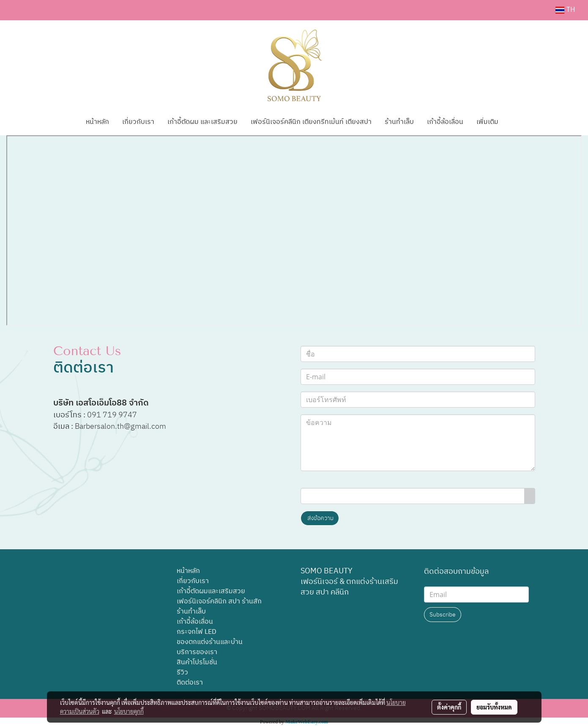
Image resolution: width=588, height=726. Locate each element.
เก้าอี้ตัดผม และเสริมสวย (202, 122)
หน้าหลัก (97, 122)
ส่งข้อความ (320, 518)
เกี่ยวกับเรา (138, 122)
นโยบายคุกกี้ (129, 711)
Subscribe (443, 615)
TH (565, 10)
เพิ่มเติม (487, 122)
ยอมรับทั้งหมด (494, 707)
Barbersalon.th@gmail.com (121, 427)
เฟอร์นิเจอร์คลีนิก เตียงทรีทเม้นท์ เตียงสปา (311, 122)
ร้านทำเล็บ (399, 122)
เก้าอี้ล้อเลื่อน (445, 122)
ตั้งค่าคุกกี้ (449, 707)
